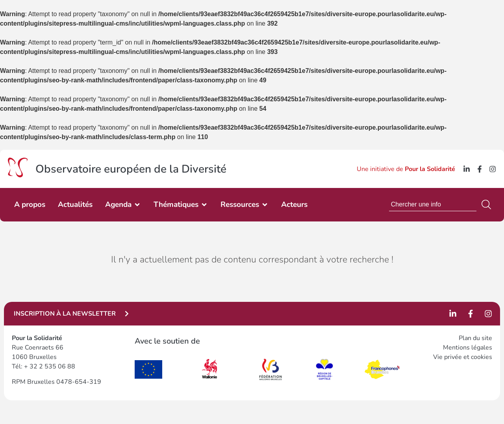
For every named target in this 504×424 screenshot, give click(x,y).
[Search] (488, 205)
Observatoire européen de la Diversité (131, 169)
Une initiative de (406, 169)
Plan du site (475, 338)
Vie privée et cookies (463, 357)
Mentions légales (468, 348)
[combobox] (433, 205)
